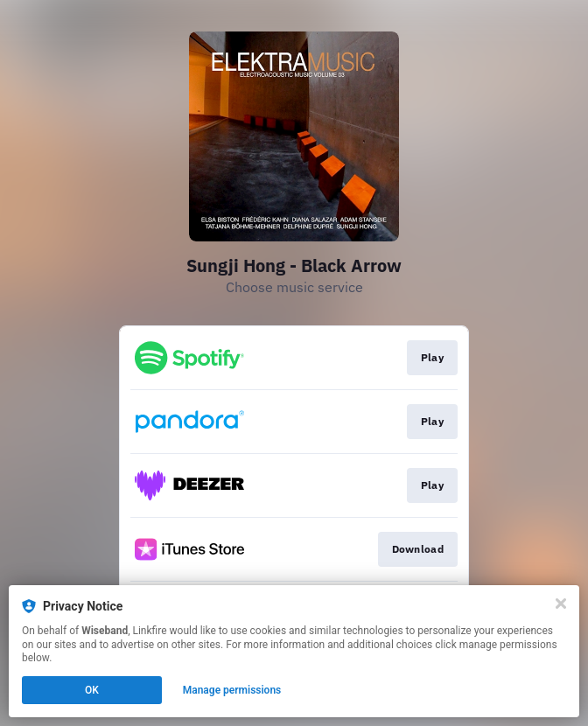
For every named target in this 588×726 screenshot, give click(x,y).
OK (92, 690)
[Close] (561, 604)
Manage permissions (232, 690)
